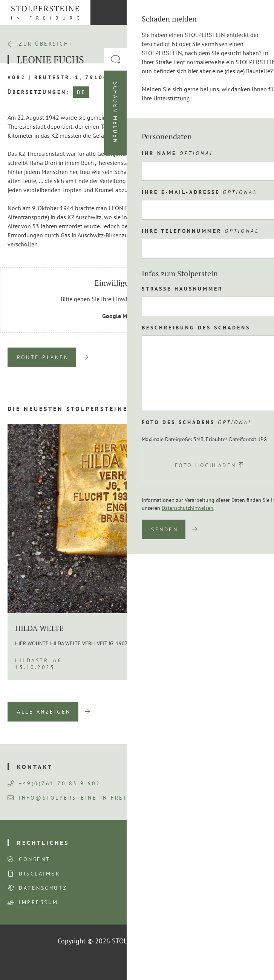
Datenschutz (43, 888)
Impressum (39, 902)
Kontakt (35, 767)
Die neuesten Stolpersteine (68, 409)
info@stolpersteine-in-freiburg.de (82, 798)
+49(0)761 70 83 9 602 (54, 783)
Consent (35, 859)
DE (81, 92)
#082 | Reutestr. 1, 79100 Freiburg (77, 77)
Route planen (43, 357)
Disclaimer (39, 874)
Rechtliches (43, 843)
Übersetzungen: (38, 92)
